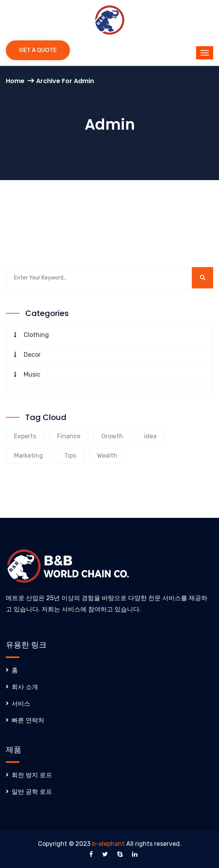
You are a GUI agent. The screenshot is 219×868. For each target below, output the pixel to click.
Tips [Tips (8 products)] (70, 456)
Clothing (36, 335)
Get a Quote (38, 50)
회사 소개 (25, 687)
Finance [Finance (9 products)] (69, 436)
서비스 (21, 704)
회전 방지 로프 (32, 775)
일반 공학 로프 (32, 792)
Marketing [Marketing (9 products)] (29, 456)
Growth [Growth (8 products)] (112, 436)
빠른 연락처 (28, 720)
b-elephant (108, 844)
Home (15, 81)
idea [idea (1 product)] (150, 436)
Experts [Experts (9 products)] (25, 436)
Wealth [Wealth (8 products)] (107, 456)
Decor (32, 355)
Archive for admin (65, 81)
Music (32, 374)
